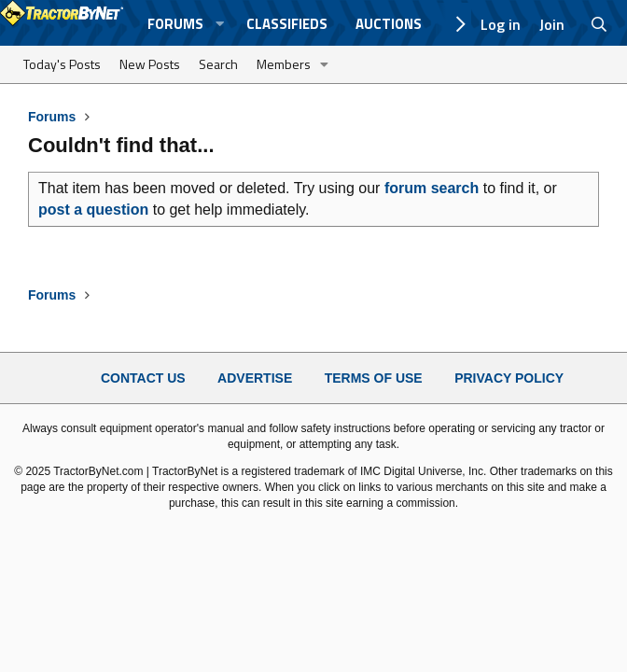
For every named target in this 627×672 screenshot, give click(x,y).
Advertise (255, 378)
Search (218, 64)
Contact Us (143, 378)
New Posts (150, 64)
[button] (219, 24)
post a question (93, 210)
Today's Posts (62, 64)
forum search (432, 188)
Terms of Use (374, 378)
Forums (175, 24)
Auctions (389, 24)
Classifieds (287, 24)
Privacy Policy (509, 378)
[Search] (599, 24)
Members (284, 64)
